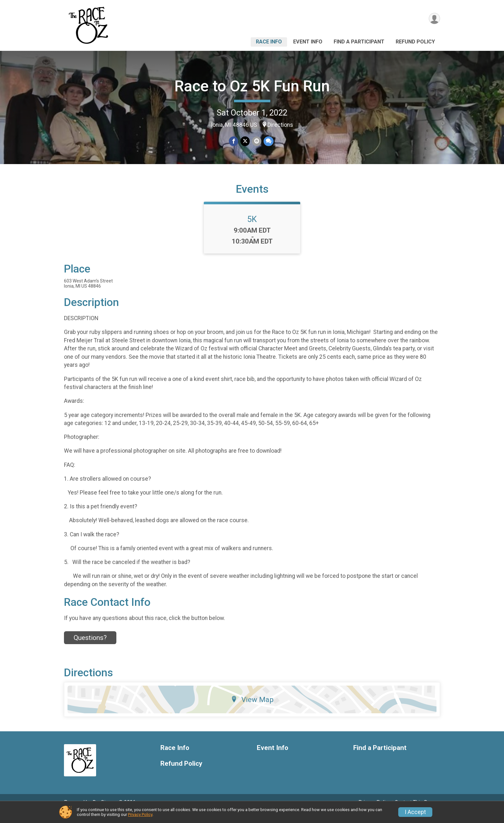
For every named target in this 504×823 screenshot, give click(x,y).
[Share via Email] (256, 141)
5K (252, 228)
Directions (280, 125)
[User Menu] (434, 19)
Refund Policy (415, 42)
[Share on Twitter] (245, 141)
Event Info (308, 42)
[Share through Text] (268, 141)
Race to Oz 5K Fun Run (252, 86)
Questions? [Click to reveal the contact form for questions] (90, 647)
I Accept (415, 812)
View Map (252, 708)
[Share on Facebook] (234, 141)
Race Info (269, 42)
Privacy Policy (140, 814)
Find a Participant (359, 42)
